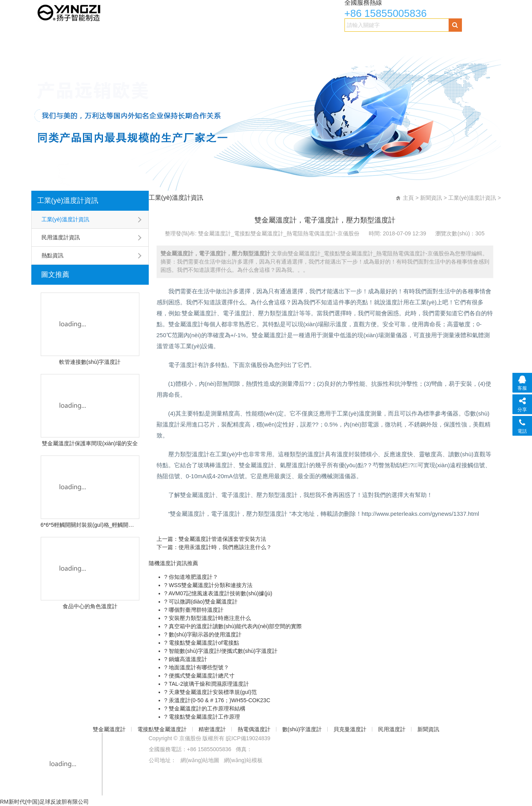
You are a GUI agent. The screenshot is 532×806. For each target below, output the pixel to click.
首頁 (43, 42)
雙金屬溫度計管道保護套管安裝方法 (222, 539)
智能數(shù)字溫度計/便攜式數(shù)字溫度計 (222, 651)
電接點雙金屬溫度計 (136, 42)
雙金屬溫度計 (79, 42)
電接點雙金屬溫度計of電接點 (203, 643)
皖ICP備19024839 (248, 738)
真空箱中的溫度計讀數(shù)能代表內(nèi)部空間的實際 (234, 626)
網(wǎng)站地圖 (200, 760)
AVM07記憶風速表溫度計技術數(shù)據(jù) (220, 593)
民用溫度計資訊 (61, 237)
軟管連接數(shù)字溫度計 (90, 362)
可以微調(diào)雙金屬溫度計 (202, 602)
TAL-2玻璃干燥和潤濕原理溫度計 (208, 684)
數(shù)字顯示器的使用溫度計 (204, 634)
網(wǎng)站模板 (243, 760)
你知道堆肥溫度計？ (193, 577)
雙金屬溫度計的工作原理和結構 (206, 708)
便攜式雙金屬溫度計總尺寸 (201, 676)
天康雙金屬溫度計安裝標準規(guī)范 (212, 692)
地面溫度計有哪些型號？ (198, 667)
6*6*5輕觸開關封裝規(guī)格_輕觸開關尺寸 (90, 525)
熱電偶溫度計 (234, 42)
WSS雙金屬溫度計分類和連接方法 (210, 585)
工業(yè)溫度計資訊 (68, 201)
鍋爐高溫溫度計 (187, 659)
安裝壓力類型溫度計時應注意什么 (209, 618)
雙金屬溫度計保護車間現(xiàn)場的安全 (90, 443)
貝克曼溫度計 (337, 42)
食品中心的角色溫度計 (90, 606)
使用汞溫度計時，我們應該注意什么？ (225, 547)
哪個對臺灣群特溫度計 (195, 610)
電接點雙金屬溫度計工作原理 (204, 717)
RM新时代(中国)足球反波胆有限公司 (44, 802)
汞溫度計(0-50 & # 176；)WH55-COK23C (219, 700)
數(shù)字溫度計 (286, 42)
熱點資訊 (52, 255)
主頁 (408, 198)
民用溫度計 (382, 42)
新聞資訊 (421, 42)
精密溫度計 (190, 42)
